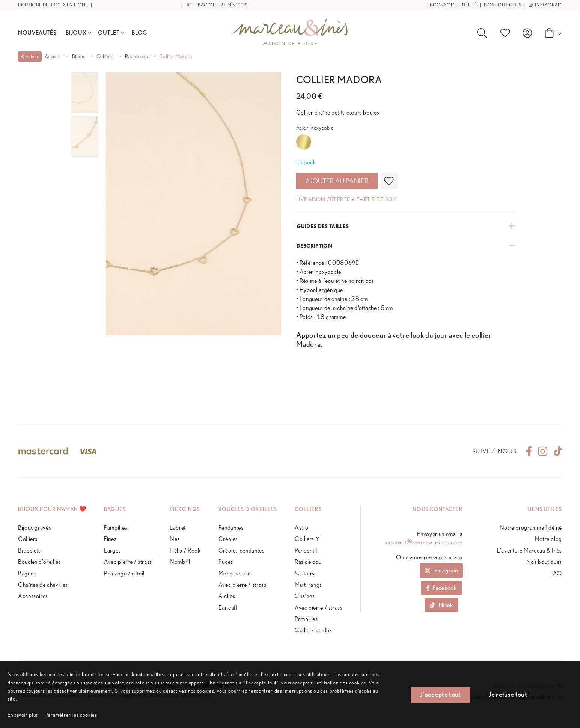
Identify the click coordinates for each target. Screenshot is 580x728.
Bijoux (78, 32)
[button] (71, 715)
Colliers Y (307, 539)
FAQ (556, 573)
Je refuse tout (508, 694)
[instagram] (543, 451)
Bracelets (29, 551)
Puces (226, 562)
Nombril (180, 562)
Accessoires (33, 596)
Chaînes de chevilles (43, 585)
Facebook (441, 588)
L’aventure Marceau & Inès (530, 551)
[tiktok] (555, 452)
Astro (302, 528)
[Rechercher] (484, 33)
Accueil (53, 56)
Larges (112, 551)
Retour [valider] (30, 57)
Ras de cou (136, 56)
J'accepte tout (440, 694)
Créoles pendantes (242, 551)
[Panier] (551, 33)
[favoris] (389, 181)
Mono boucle (235, 573)
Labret (178, 528)
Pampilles (116, 528)
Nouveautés (37, 32)
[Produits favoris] (507, 33)
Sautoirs (305, 573)
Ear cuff (228, 608)
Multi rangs (308, 585)
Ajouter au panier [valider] (337, 181)
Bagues (27, 573)
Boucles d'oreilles (40, 562)
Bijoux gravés (35, 528)
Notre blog (548, 539)
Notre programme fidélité (531, 528)
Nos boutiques (502, 5)
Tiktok (442, 605)
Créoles (228, 539)
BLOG (140, 32)
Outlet (111, 32)
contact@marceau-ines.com (424, 542)
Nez (175, 539)
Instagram (545, 5)
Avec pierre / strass (128, 562)
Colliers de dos (313, 630)
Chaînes (305, 596)
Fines (110, 539)
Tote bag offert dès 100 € (217, 5)
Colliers (105, 56)
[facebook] (529, 452)
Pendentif (306, 551)
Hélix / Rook (185, 551)
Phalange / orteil (124, 573)
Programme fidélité (452, 5)
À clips (227, 596)
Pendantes (231, 528)
